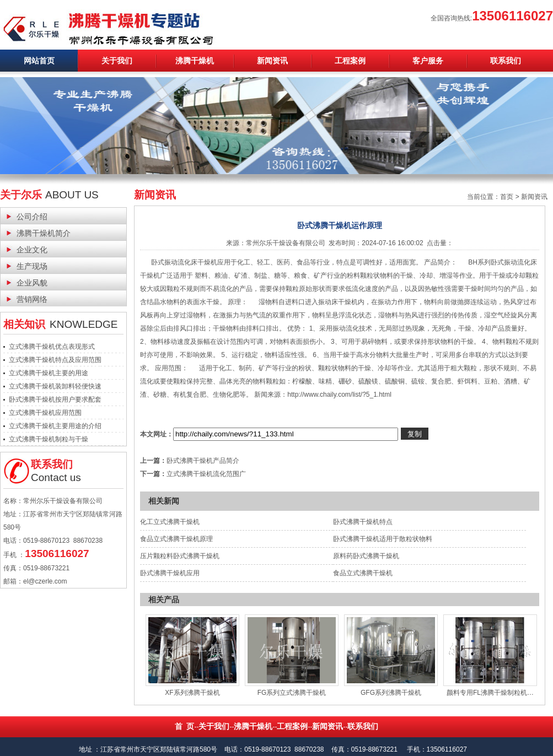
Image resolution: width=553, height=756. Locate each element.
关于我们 (117, 61)
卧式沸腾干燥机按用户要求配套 (55, 399)
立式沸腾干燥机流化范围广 (206, 474)
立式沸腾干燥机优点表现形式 (52, 347)
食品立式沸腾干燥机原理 (176, 539)
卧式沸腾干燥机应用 (170, 573)
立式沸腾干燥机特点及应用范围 (55, 360)
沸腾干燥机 (195, 61)
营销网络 (32, 299)
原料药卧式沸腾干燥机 (366, 556)
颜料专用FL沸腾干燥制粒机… (490, 693)
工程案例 (350, 61)
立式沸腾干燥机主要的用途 (49, 373)
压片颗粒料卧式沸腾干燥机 (180, 556)
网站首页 (39, 61)
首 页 (185, 726)
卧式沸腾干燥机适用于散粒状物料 (383, 539)
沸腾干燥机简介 (44, 233)
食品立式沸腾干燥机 (363, 573)
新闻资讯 (272, 61)
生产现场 (32, 266)
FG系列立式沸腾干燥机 (292, 693)
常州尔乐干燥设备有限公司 (286, 243)
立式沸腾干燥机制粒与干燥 (49, 439)
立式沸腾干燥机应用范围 (45, 413)
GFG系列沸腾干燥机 (391, 693)
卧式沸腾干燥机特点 (363, 522)
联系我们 (506, 61)
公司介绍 (32, 217)
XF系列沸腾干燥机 (192, 693)
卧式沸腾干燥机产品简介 (203, 461)
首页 (507, 197)
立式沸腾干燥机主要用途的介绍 (55, 426)
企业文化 (32, 250)
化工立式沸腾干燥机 (170, 522)
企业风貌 (32, 283)
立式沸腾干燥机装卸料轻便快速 (55, 386)
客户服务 (428, 61)
